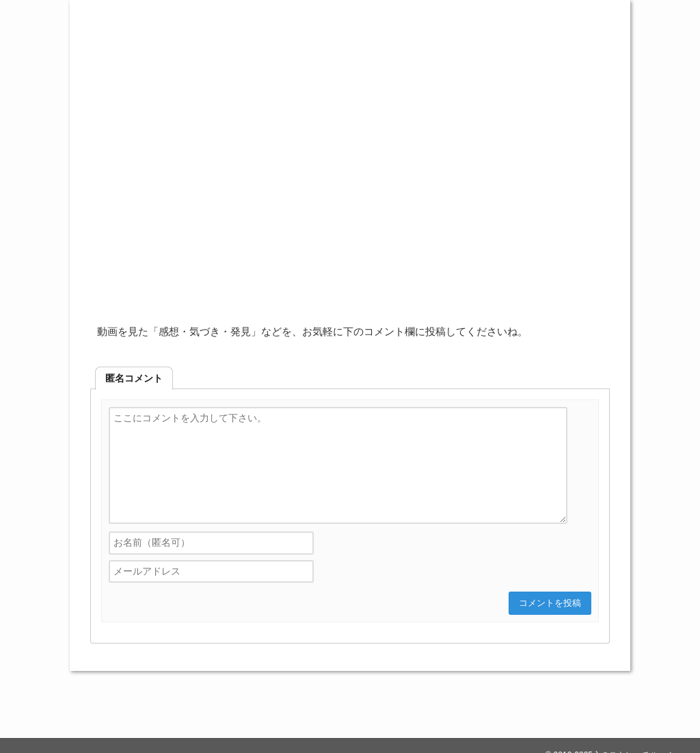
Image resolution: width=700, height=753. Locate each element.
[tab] (134, 378)
